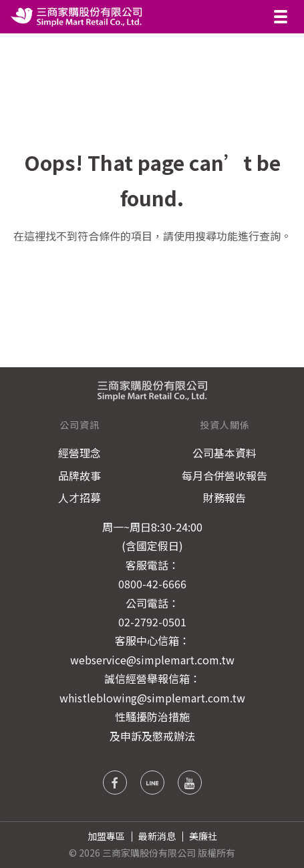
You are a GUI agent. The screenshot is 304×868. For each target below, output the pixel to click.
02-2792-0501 (152, 622)
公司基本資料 (224, 453)
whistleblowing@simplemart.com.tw (152, 698)
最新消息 (157, 836)
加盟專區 (106, 836)
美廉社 (203, 836)
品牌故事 (80, 475)
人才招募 (80, 497)
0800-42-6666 (152, 584)
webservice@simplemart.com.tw (152, 660)
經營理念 (80, 453)
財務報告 (224, 497)
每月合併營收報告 (224, 475)
